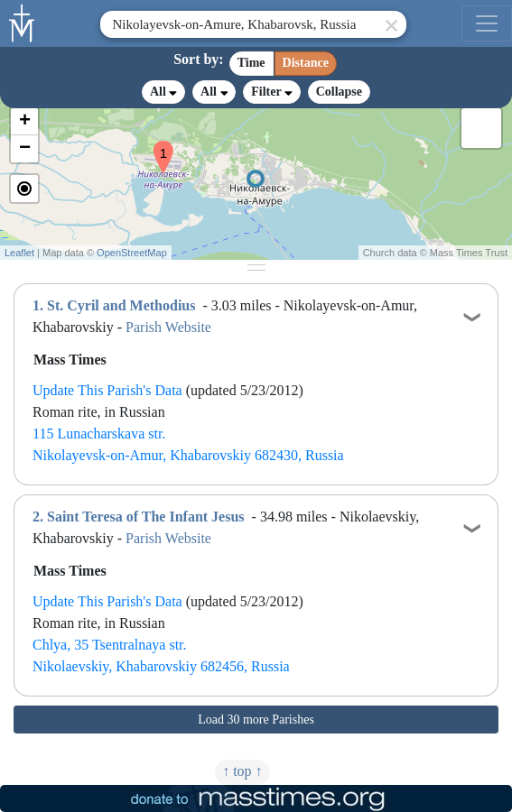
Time (251, 63)
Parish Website (168, 327)
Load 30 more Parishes (256, 720)
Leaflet (19, 253)
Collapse (339, 92)
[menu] (487, 23)
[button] (156, 145)
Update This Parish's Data (107, 390)
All (163, 92)
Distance (306, 63)
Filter (271, 92)
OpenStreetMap (132, 253)
